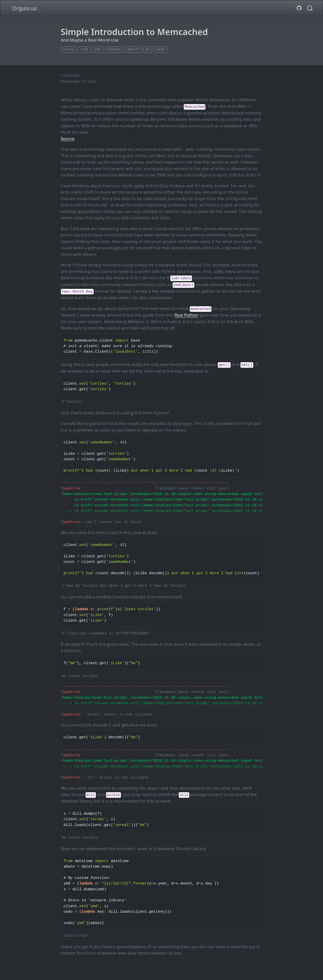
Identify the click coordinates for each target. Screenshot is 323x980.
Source (68, 139)
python (69, 49)
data (98, 49)
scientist (114, 49)
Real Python (186, 315)
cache (160, 49)
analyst (133, 49)
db (147, 49)
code (84, 49)
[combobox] (310, 8)
